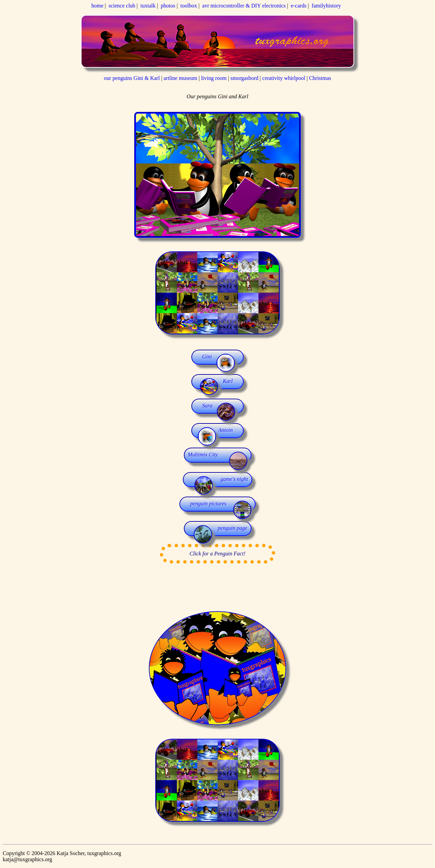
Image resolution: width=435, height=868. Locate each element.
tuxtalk (148, 6)
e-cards (299, 6)
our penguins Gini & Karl (133, 78)
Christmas (320, 78)
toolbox (189, 6)
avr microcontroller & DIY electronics (244, 6)
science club (122, 6)
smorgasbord (244, 78)
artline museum (180, 78)
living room (214, 78)
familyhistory (326, 6)
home (98, 6)
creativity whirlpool (285, 78)
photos (168, 6)
